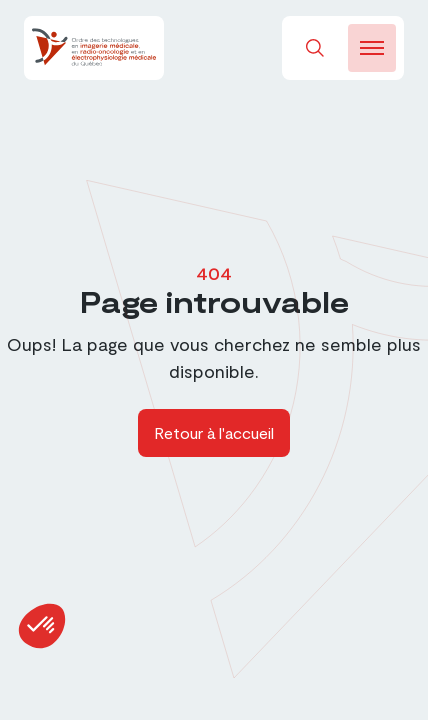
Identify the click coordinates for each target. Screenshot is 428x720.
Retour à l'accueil (214, 432)
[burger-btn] (372, 48)
